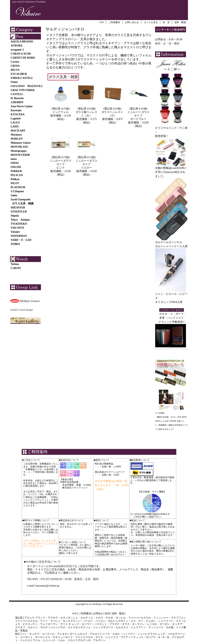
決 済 (166, 22)
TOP (102, 22)
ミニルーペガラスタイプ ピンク (61, 164)
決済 (107, 613)
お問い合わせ (132, 22)
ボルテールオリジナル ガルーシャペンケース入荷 (172, 243)
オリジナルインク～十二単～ (172, 129)
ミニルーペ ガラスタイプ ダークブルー (138, 116)
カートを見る (151, 22)
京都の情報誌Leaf (166, 168)
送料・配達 (180, 22)
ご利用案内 (114, 22)
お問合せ (98, 613)
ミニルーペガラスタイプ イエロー (86, 164)
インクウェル (61, 112)
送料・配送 (118, 613)
